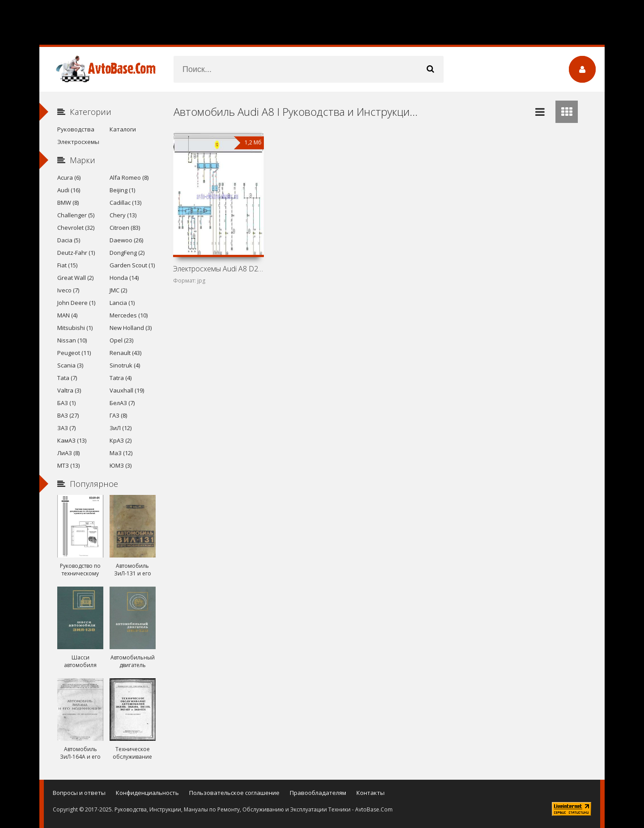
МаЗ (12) (121, 453)
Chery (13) (123, 215)
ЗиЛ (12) (121, 428)
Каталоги (123, 129)
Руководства (76, 129)
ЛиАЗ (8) (68, 453)
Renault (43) (125, 353)
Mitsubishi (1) (75, 328)
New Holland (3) (131, 328)
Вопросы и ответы (79, 793)
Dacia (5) (69, 240)
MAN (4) (67, 315)
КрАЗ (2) (121, 440)
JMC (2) (118, 290)
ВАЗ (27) (68, 415)
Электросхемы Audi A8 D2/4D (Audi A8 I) (218, 269)
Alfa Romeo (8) (129, 177)
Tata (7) (67, 378)
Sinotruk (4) (125, 365)
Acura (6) (69, 177)
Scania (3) (70, 365)
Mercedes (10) (129, 315)
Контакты (371, 793)
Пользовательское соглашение (234, 793)
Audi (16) (69, 190)
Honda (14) (124, 278)
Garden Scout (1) (132, 265)
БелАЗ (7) (122, 403)
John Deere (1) (76, 303)
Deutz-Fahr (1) (76, 253)
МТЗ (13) (68, 465)
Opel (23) (121, 340)
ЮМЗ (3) (121, 465)
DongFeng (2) (127, 253)
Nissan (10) (72, 340)
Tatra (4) (121, 378)
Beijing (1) (122, 190)
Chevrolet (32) (76, 228)
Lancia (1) (122, 303)
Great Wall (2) (75, 278)
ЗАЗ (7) (66, 428)
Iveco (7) (68, 290)
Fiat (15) (67, 265)
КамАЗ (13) (72, 440)
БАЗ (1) (66, 403)
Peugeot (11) (74, 353)
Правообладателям (318, 793)
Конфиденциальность (147, 793)
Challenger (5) (76, 215)
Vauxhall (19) (127, 390)
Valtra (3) (69, 390)
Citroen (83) (125, 228)
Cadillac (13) (125, 203)
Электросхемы (78, 142)
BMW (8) (68, 203)
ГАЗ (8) (118, 415)
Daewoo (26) (126, 240)
